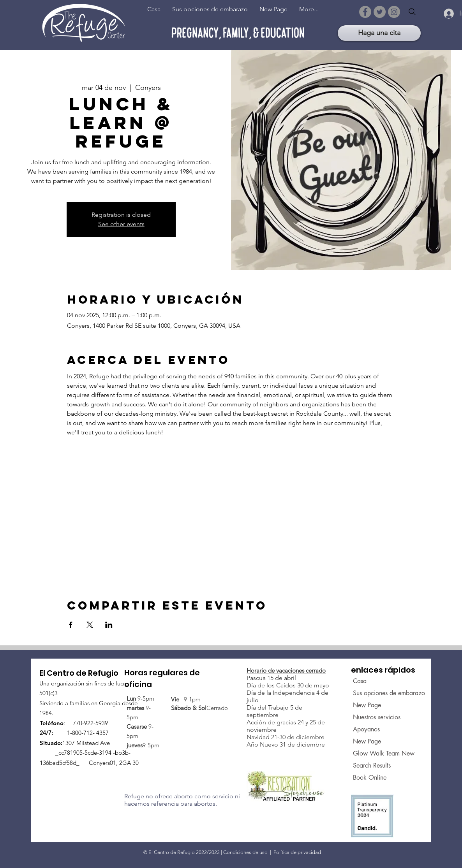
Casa (360, 681)
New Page (367, 705)
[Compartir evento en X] (90, 625)
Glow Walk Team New (377, 753)
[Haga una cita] (379, 33)
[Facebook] (365, 12)
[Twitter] (380, 12)
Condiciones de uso (245, 852)
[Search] (412, 12)
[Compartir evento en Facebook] (71, 625)
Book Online (370, 778)
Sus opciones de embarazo (377, 693)
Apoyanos (366, 729)
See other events (121, 224)
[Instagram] (394, 12)
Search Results (372, 765)
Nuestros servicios (377, 717)
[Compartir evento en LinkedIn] (109, 625)
